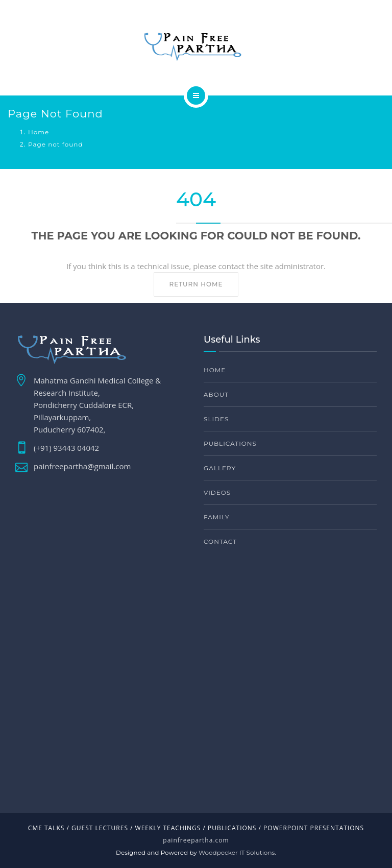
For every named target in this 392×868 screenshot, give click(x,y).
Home (39, 132)
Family (217, 517)
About (216, 394)
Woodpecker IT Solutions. (237, 852)
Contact (220, 541)
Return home (196, 284)
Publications (230, 443)
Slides (216, 419)
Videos (217, 492)
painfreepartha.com (196, 840)
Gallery (220, 468)
